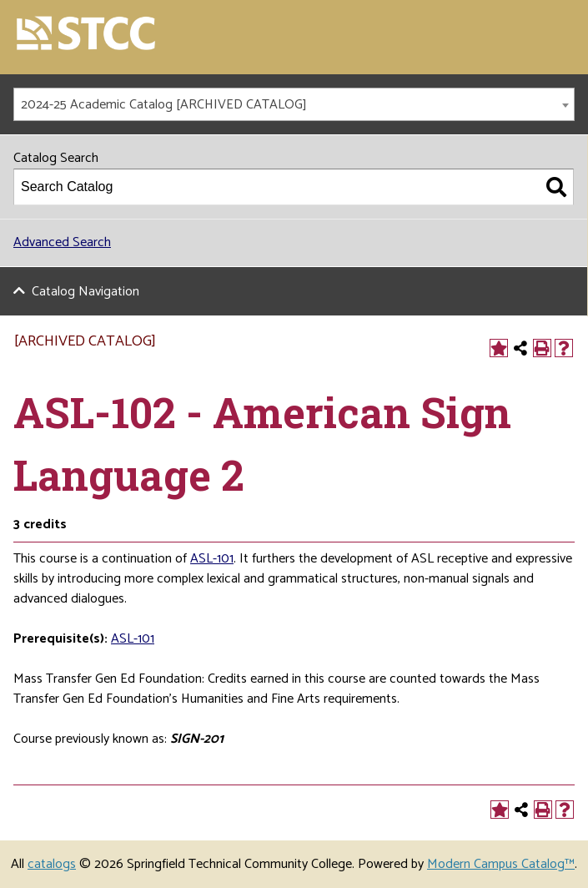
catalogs (52, 864)
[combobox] (294, 104)
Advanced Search (62, 242)
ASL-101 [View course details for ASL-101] (212, 559)
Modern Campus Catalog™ (501, 864)
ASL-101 (133, 639)
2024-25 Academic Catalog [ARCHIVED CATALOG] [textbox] (164, 105)
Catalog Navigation (85, 292)
